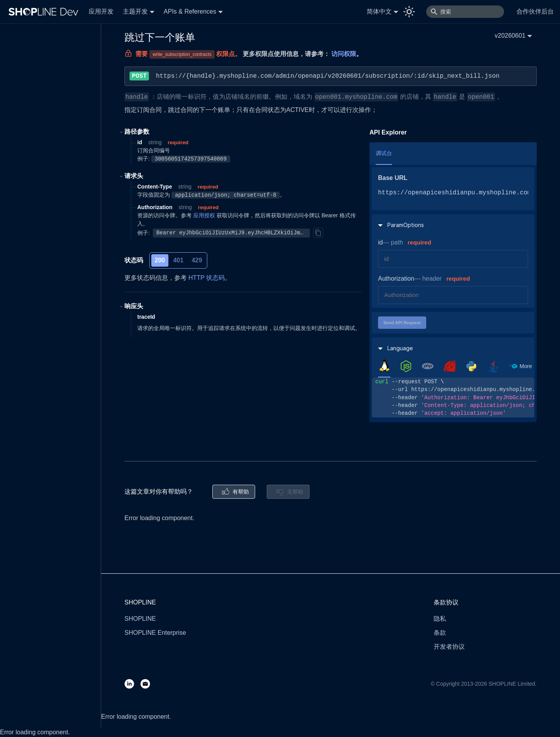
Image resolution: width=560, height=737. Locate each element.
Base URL (393, 178)
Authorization (396, 279)
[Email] (148, 684)
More (526, 366)
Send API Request (402, 323)
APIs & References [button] (190, 11)
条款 (440, 633)
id (380, 242)
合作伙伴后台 (535, 11)
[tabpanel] (453, 397)
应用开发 (101, 11)
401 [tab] (178, 260)
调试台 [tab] (384, 153)
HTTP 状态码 (206, 278)
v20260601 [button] (510, 36)
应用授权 (204, 215)
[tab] (384, 366)
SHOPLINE (140, 619)
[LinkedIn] (132, 684)
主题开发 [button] (135, 11)
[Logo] (45, 12)
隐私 (440, 619)
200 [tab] (160, 260)
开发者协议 (449, 647)
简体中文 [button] (379, 11)
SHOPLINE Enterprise (155, 633)
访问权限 (344, 54)
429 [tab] (197, 260)
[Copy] (318, 233)
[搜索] (465, 12)
